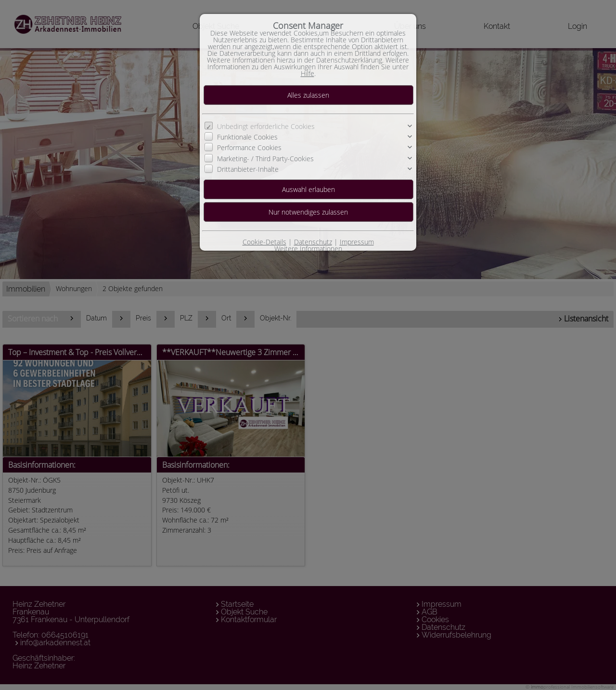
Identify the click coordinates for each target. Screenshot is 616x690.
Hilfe (308, 73)
